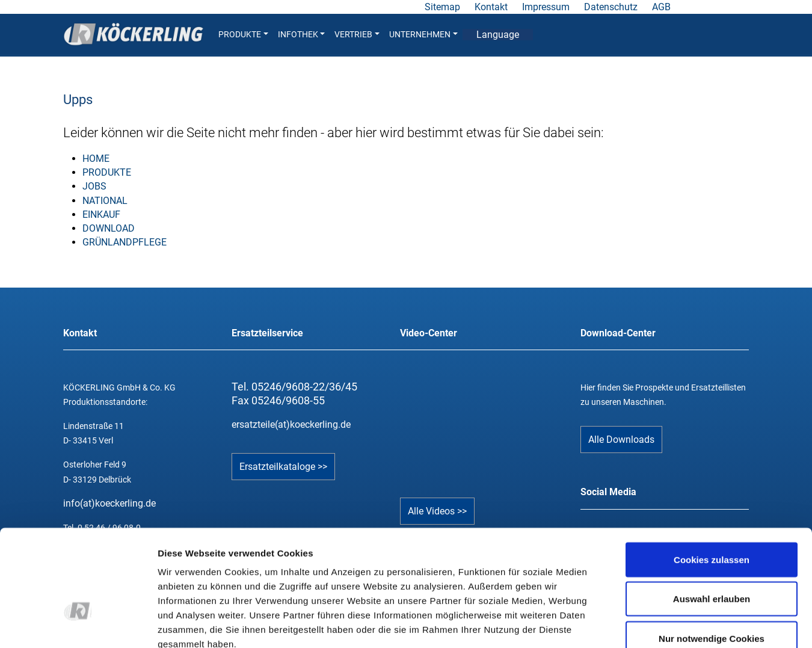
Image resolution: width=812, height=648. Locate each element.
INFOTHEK (302, 35)
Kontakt (491, 7)
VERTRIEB (357, 35)
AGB (661, 7)
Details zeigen (640, 624)
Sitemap (442, 7)
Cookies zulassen (712, 476)
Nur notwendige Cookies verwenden (712, 562)
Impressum (546, 7)
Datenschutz (611, 7)
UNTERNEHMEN (423, 35)
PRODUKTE (243, 35)
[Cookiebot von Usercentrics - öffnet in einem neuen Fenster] (78, 625)
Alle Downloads (621, 440)
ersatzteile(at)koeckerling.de (291, 424)
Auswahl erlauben (712, 515)
